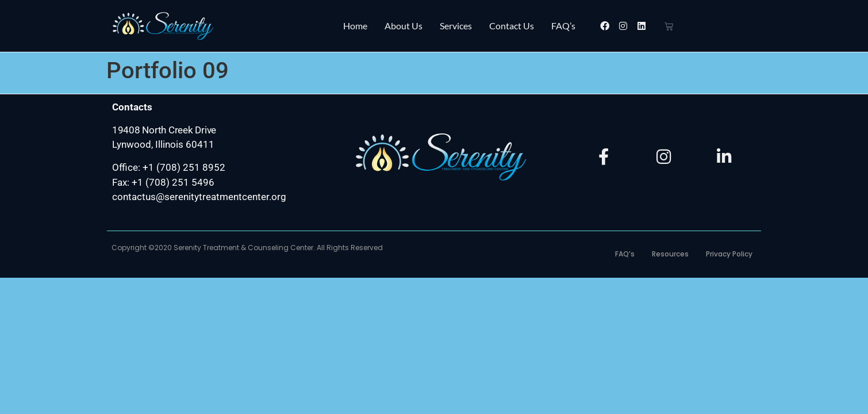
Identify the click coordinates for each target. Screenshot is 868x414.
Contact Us (512, 26)
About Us (404, 26)
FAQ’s (563, 26)
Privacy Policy (729, 254)
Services (456, 26)
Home (355, 26)
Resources (670, 254)
